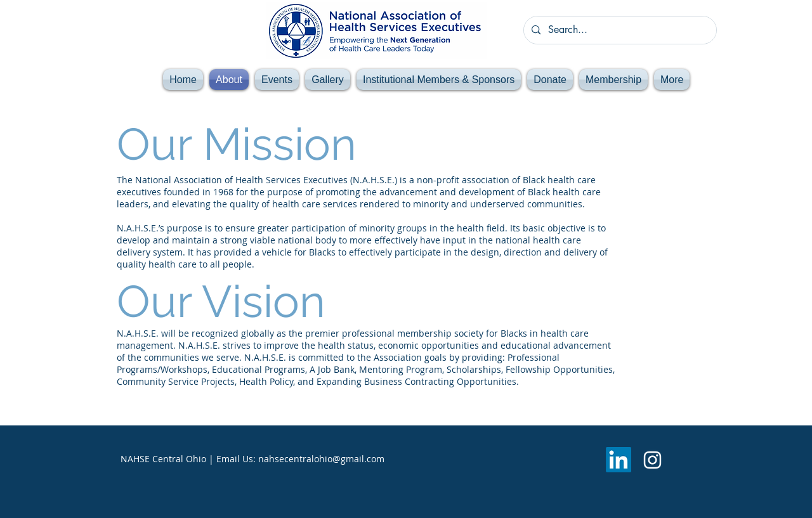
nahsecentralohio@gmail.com (321, 459)
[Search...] (619, 30)
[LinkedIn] (619, 460)
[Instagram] (652, 460)
